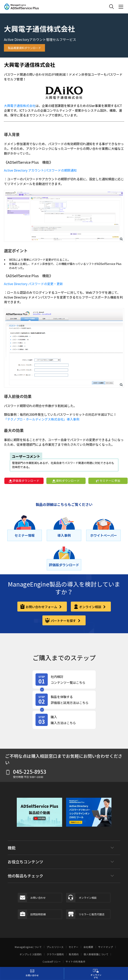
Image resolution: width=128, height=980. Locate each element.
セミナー (74, 947)
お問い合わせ (32, 898)
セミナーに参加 (108, 481)
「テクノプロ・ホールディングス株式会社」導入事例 (42, 419)
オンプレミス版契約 (31, 954)
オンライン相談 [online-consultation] (91, 607)
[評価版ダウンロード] (64, 565)
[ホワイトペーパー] (103, 535)
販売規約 (74, 954)
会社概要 (88, 947)
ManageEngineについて (28, 947)
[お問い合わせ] (32, 973)
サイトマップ (106, 947)
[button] (39, 815)
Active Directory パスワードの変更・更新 (33, 284)
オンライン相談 (82, 898)
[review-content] (64, 679)
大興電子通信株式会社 (20, 106)
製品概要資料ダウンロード (24, 48)
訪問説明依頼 (32, 914)
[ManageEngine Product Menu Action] (121, 7)
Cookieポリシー (52, 962)
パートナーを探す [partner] (64, 621)
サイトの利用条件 (76, 962)
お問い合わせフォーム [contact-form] (42, 607)
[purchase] (64, 720)
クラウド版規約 (55, 954)
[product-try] (64, 700)
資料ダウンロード (66, 481)
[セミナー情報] (25, 535)
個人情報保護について (96, 954)
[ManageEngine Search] (111, 7)
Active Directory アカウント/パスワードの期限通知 (40, 170)
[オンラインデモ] (96, 973)
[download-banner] (89, 815)
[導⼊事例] (64, 535)
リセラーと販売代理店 (85, 914)
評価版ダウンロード (24, 481)
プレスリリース (55, 947)
